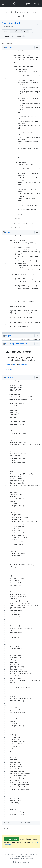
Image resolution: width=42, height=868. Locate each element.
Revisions (18, 36)
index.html (15, 23)
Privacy (13, 855)
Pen (9, 365)
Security (20, 855)
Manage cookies (27, 857)
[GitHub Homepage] (14, 862)
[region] (21, 140)
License (9, 369)
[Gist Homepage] (14, 4)
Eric (15, 365)
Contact (17, 857)
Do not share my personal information (21, 859)
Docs (12, 857)
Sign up (36, 4)
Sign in (27, 4)
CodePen (23, 365)
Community (33, 855)
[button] (31, 31)
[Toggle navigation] (3, 4)
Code (6, 36)
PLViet (5, 23)
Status (26, 855)
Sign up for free (11, 839)
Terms (7, 855)
